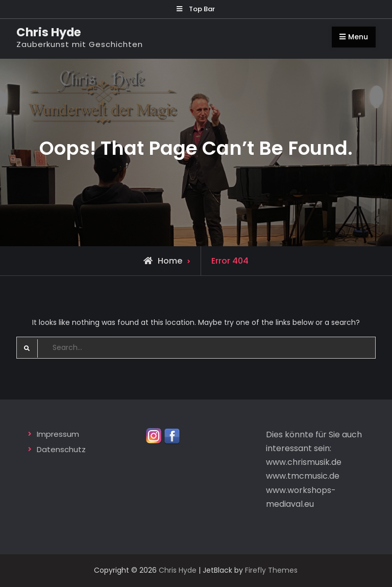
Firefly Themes (271, 570)
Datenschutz (61, 449)
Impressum (58, 434)
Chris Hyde (49, 32)
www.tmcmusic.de (303, 476)
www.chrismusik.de (304, 462)
